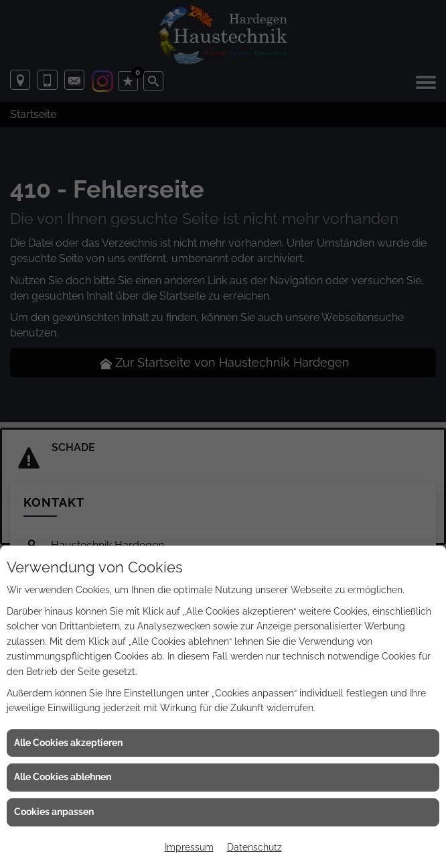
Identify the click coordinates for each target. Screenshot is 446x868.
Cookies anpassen (54, 812)
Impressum (189, 847)
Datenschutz (254, 847)
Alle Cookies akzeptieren (68, 743)
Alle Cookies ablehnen (63, 777)
